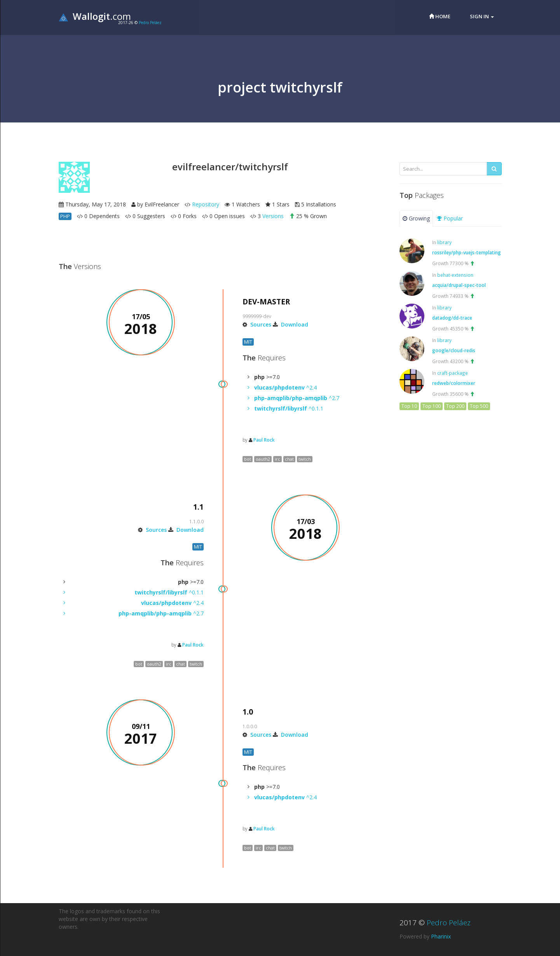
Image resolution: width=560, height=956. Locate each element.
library (444, 242)
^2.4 (285, 387)
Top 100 (432, 406)
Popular (450, 218)
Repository (206, 204)
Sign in (482, 16)
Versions (273, 216)
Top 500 (479, 406)
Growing (416, 218)
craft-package (453, 373)
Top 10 (409, 406)
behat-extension (455, 275)
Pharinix (441, 936)
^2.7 (297, 398)
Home (440, 16)
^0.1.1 (289, 408)
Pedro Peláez (150, 23)
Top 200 (455, 406)
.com (95, 16)
